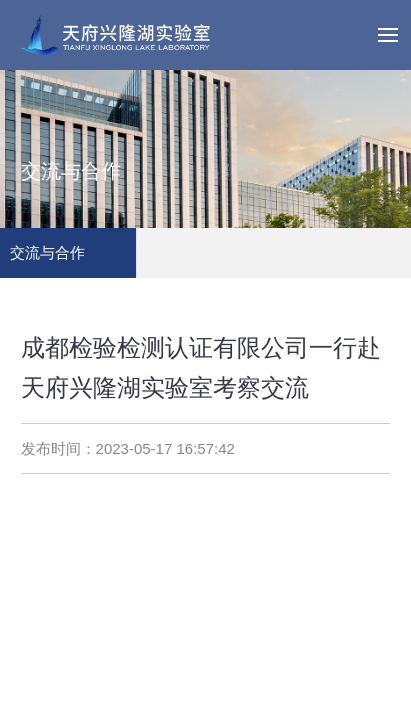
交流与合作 (47, 252)
